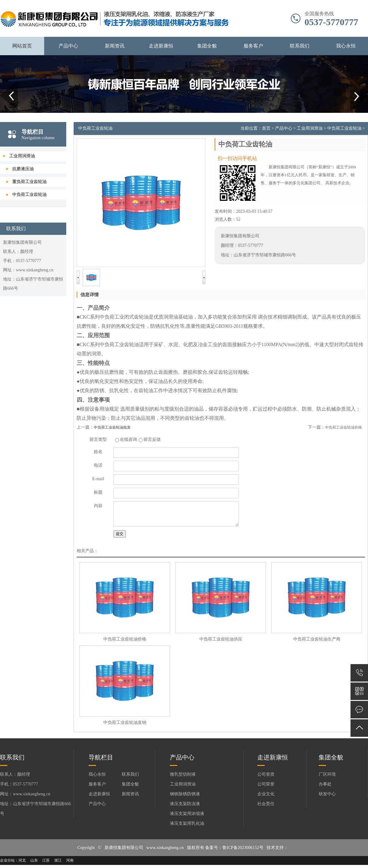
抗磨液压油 (23, 169)
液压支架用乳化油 (187, 823)
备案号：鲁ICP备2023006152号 (234, 848)
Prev (3, 83)
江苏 (46, 860)
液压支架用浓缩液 (187, 814)
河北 (22, 860)
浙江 (58, 860)
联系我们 (300, 46)
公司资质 (266, 774)
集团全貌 (207, 46)
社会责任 (266, 804)
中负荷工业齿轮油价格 (343, 427)
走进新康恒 (161, 46)
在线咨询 (128, 440)
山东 (34, 860)
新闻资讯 (115, 46)
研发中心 (327, 794)
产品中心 (68, 46)
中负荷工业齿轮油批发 (112, 427)
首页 (266, 128)
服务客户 (253, 46)
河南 (70, 860)
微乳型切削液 (183, 774)
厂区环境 (327, 774)
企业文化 (266, 794)
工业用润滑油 (22, 156)
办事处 (325, 784)
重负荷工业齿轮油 (29, 182)
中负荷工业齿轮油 (29, 195)
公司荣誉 (266, 784)
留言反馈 (152, 440)
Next (354, 83)
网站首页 (22, 46)
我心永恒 (346, 46)
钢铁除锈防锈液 (185, 794)
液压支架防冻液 (185, 804)
